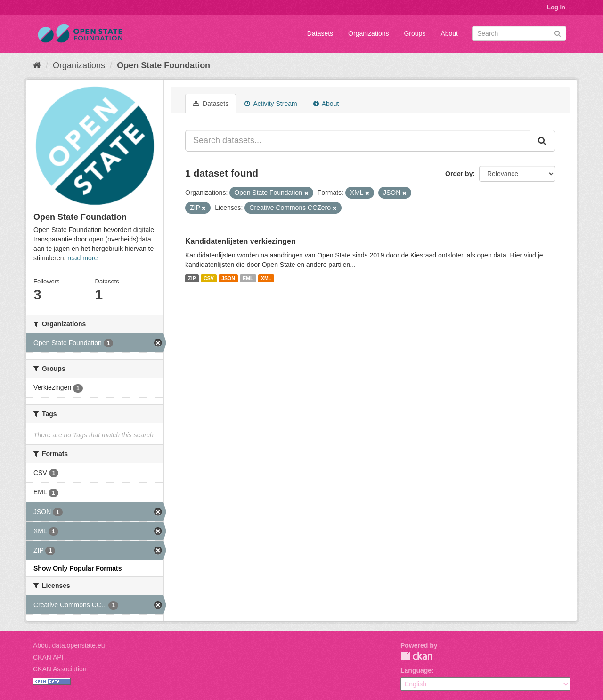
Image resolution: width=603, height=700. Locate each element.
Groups (415, 33)
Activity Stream (271, 104)
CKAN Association (60, 669)
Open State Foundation (163, 65)
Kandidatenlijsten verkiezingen (240, 241)
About (449, 33)
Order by (459, 174)
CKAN (416, 656)
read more (82, 258)
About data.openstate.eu (69, 645)
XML (266, 278)
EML (248, 278)
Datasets (320, 33)
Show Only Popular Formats (77, 568)
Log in (556, 7)
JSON (228, 278)
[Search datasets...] (358, 141)
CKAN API (48, 657)
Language (416, 670)
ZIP (192, 278)
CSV (209, 278)
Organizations (368, 33)
